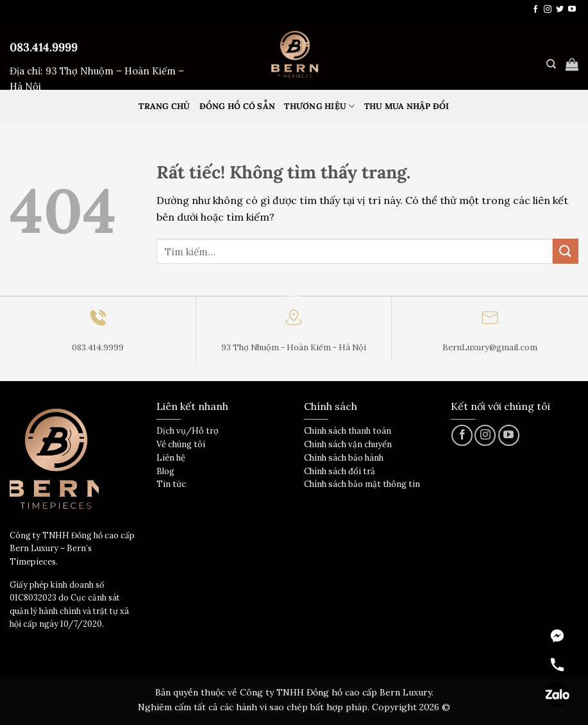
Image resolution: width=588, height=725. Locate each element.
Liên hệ (171, 458)
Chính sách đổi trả (340, 471)
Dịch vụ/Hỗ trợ (188, 431)
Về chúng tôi (181, 444)
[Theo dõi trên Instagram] (548, 10)
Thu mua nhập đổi (407, 106)
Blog (165, 471)
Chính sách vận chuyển (348, 444)
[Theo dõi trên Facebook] (535, 10)
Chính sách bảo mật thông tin (362, 484)
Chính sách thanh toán (348, 431)
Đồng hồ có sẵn (238, 106)
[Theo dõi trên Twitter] (560, 10)
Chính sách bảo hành (344, 458)
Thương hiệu (319, 106)
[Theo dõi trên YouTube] (572, 10)
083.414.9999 (44, 47)
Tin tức (171, 484)
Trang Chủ (164, 106)
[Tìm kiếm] (551, 64)
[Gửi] (566, 251)
